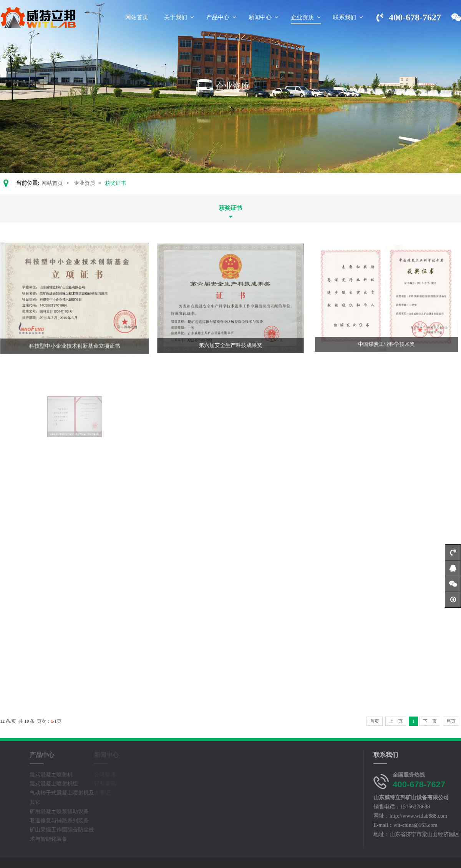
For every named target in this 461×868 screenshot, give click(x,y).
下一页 (430, 721)
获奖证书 (230, 208)
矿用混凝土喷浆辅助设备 (45, 811)
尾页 (451, 721)
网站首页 (52, 183)
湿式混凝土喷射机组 (40, 784)
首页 (375, 721)
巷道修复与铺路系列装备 (45, 821)
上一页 (396, 721)
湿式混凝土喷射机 (37, 774)
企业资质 (85, 183)
